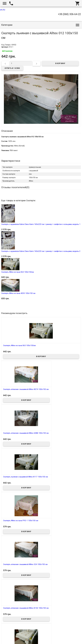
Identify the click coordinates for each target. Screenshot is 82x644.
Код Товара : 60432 (9, 45)
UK (1, 10)
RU (4, 10)
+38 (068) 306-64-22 (69, 14)
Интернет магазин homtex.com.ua (16, 639)
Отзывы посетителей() (15, 187)
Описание (7, 131)
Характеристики (11, 161)
